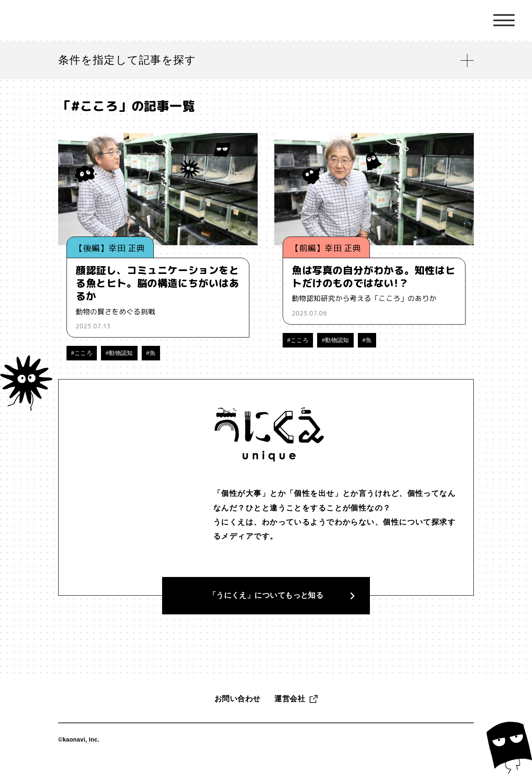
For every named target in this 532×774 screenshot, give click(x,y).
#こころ (82, 353)
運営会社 (290, 710)
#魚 (151, 353)
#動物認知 (119, 353)
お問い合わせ (238, 710)
